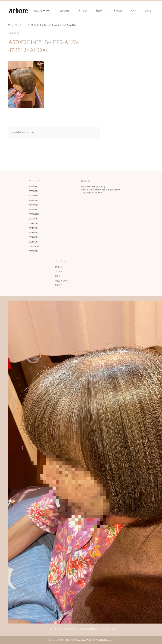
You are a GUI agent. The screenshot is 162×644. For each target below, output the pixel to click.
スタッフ (83, 11)
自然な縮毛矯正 (62, 281)
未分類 (58, 276)
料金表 (99, 11)
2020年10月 (34, 246)
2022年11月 (34, 214)
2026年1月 (33, 187)
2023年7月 (33, 205)
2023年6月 (33, 210)
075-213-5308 (96, 193)
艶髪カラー (60, 285)
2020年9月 (33, 251)
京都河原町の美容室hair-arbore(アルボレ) (77, 640)
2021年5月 (33, 228)
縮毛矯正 (65, 11)
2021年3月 (33, 237)
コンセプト (19, 11)
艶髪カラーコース (43, 11)
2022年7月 (33, 219)
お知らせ (59, 267)
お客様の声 (117, 11)
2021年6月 (33, 223)
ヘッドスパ (60, 271)
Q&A (134, 11)
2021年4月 (33, 233)
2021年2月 (33, 242)
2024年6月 (33, 196)
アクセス (149, 11)
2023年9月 (33, 201)
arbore (25, 132)
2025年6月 (33, 191)
